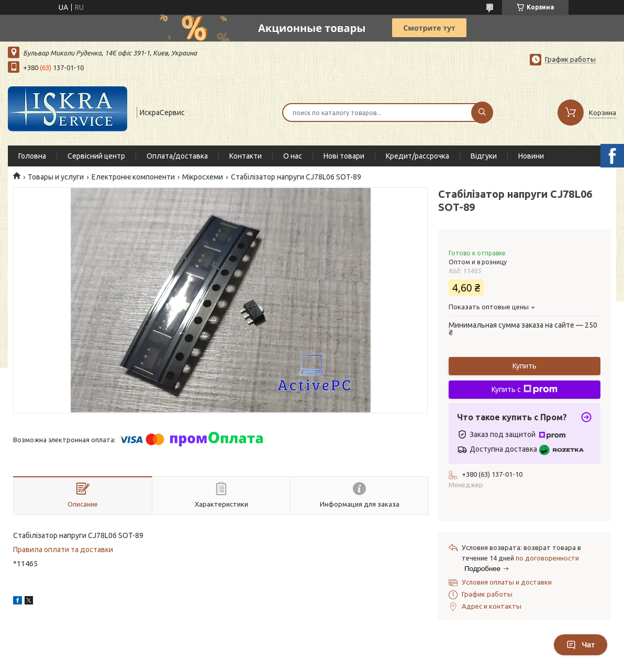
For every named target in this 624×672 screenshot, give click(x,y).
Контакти (246, 156)
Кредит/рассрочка (417, 156)
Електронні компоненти (133, 177)
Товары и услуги (56, 177)
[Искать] (482, 113)
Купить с (525, 389)
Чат (581, 645)
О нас (293, 156)
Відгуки (484, 156)
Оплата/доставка (177, 156)
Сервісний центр (96, 156)
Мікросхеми (203, 177)
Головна (32, 156)
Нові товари (344, 156)
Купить (525, 366)
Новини (531, 156)
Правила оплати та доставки (63, 550)
